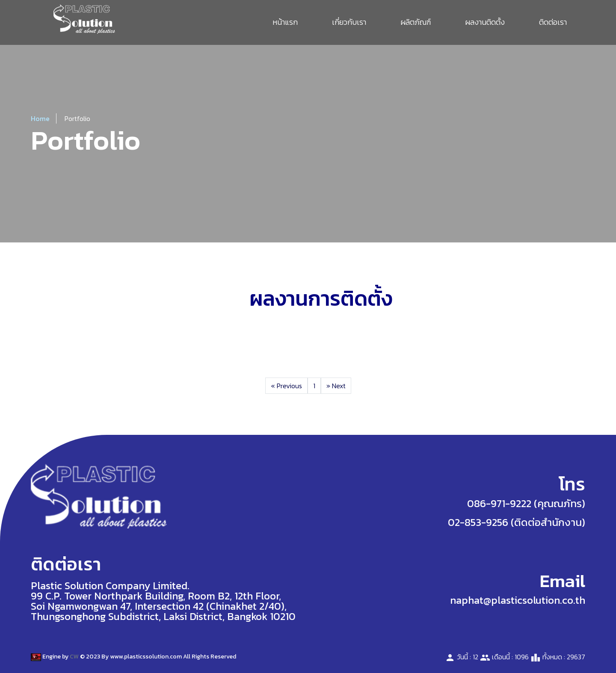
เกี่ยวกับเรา (349, 22)
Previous (286, 386)
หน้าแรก (285, 22)
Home (40, 118)
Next (336, 386)
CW (74, 657)
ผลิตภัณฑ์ (416, 22)
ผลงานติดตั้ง (485, 22)
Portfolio (77, 118)
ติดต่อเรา (553, 22)
